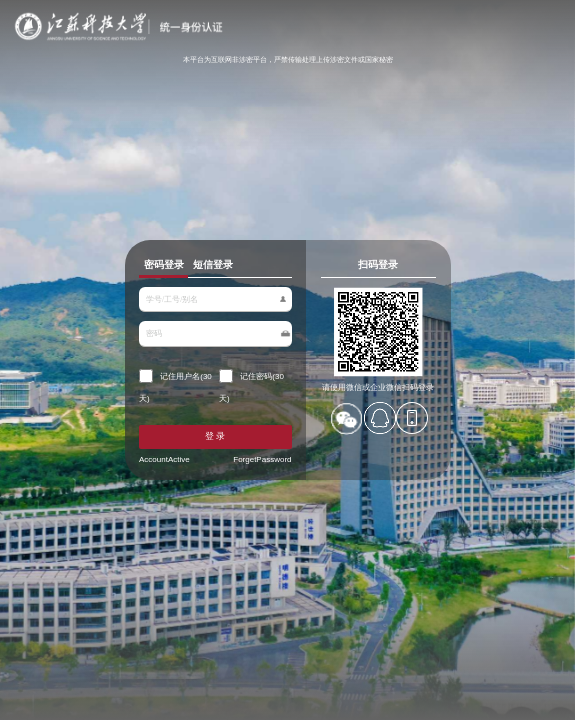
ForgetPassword (255, 446)
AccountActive (179, 446)
